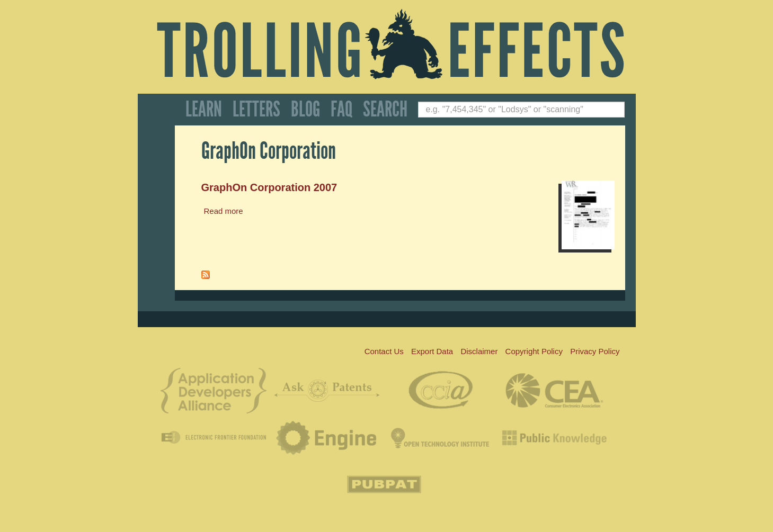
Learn (204, 110)
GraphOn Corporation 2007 (269, 187)
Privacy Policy (595, 351)
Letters (256, 110)
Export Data (432, 351)
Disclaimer (479, 351)
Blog (305, 110)
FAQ (341, 110)
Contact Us (384, 351)
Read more (224, 211)
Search (385, 110)
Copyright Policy (534, 351)
